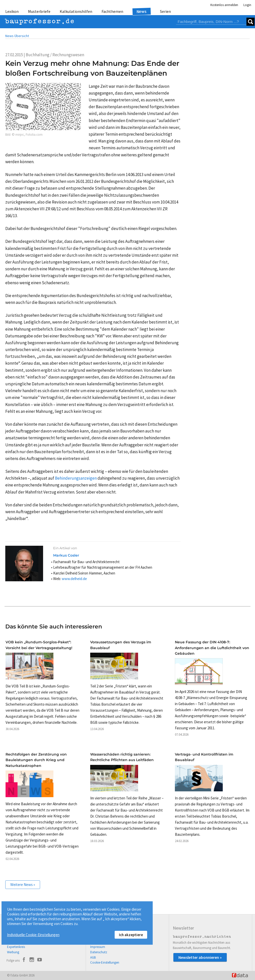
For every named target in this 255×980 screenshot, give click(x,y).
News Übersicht (17, 36)
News (142, 11)
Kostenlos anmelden (224, 5)
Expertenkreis (16, 947)
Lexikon (12, 11)
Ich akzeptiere (131, 935)
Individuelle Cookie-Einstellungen (33, 935)
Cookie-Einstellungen (105, 962)
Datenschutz (99, 952)
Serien (165, 11)
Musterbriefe (39, 11)
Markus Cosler (66, 555)
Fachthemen (112, 11)
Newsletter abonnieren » (200, 957)
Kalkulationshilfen (76, 11)
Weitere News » (23, 885)
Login (247, 5)
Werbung (13, 952)
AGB (93, 957)
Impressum (98, 947)
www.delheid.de (74, 579)
